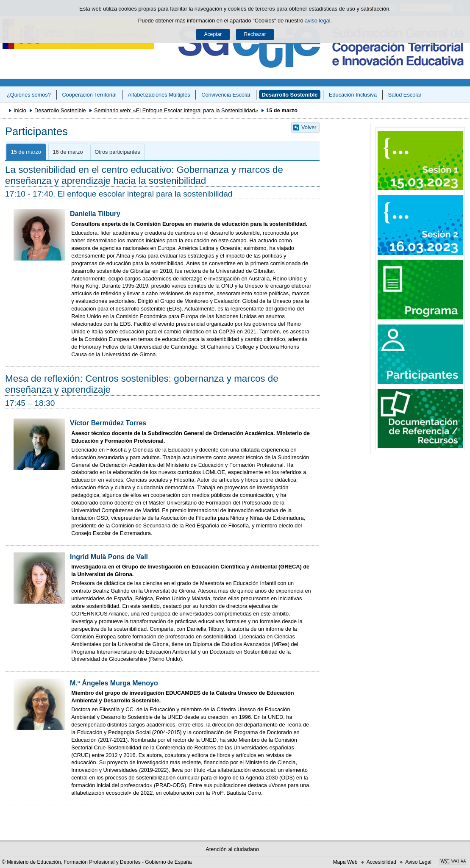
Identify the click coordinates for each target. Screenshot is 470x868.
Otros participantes (117, 152)
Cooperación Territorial (89, 95)
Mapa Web (345, 862)
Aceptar (213, 34)
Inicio (20, 110)
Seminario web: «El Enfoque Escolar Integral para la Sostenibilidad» (176, 110)
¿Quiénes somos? (29, 95)
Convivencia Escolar (226, 95)
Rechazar (255, 34)
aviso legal (317, 21)
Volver (309, 127)
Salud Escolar (405, 95)
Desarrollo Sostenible (290, 95)
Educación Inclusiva (353, 95)
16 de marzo (68, 152)
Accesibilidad (381, 862)
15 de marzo (26, 152)
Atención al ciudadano (232, 849)
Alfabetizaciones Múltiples (159, 95)
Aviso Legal (418, 862)
